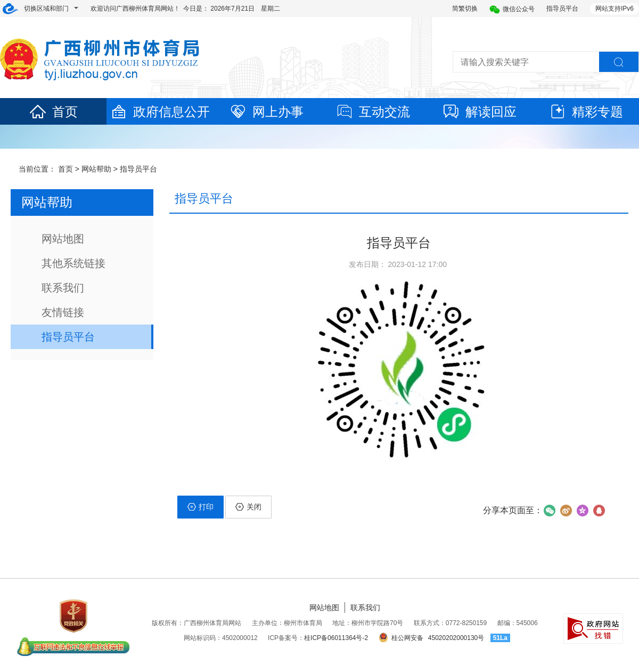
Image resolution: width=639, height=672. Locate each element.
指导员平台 (562, 9)
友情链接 (63, 312)
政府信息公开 (160, 112)
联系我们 (63, 288)
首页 (53, 112)
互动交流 (373, 112)
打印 (200, 507)
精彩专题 (586, 112)
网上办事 (266, 112)
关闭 (248, 507)
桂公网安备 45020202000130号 (432, 638)
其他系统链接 (73, 263)
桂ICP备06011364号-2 (336, 638)
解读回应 (479, 112)
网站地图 (63, 239)
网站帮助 (96, 169)
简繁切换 (465, 9)
